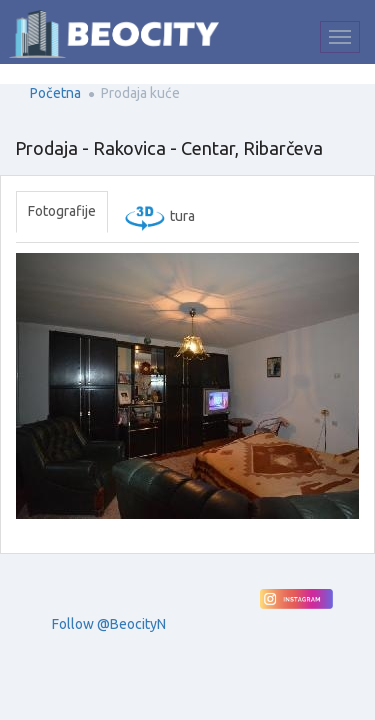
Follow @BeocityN (109, 624)
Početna (55, 93)
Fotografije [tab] (62, 211)
